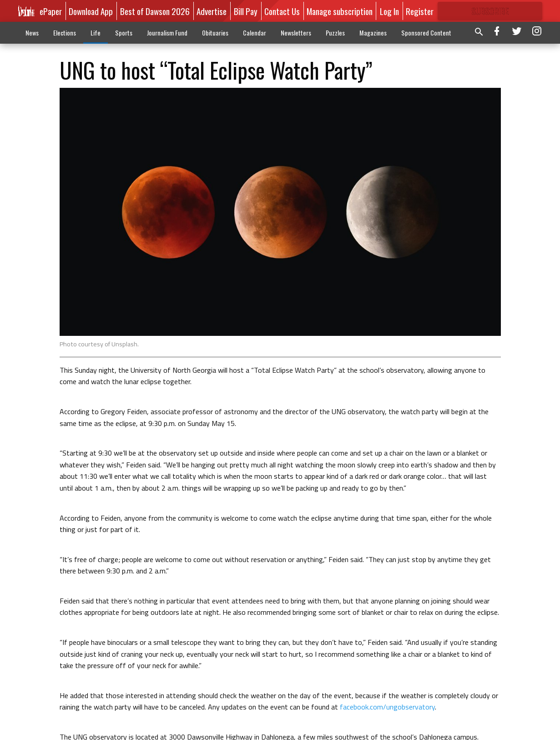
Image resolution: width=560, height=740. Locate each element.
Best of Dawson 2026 (155, 11)
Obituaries (215, 33)
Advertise (212, 11)
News (32, 33)
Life (96, 33)
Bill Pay (246, 11)
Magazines (373, 33)
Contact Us (282, 11)
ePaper (51, 11)
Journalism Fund (167, 33)
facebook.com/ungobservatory (386, 707)
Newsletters (296, 33)
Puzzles (335, 33)
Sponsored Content (426, 33)
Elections (65, 33)
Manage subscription (340, 11)
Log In (389, 11)
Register (420, 11)
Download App (91, 11)
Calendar (255, 33)
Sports (124, 33)
